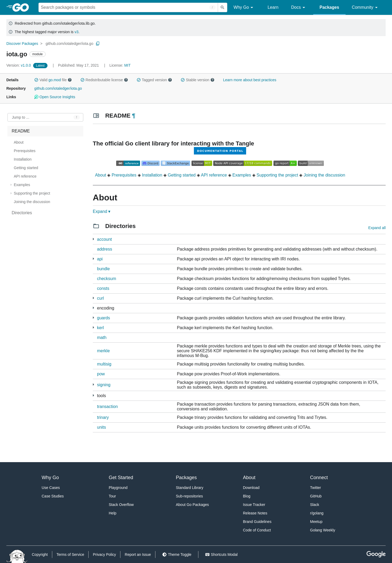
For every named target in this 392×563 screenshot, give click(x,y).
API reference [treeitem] (25, 176)
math (102, 338)
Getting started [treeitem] (26, 168)
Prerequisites (124, 175)
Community (366, 8)
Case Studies (53, 496)
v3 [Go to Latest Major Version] (77, 32)
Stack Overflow (121, 505)
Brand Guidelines (257, 522)
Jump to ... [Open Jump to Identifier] (21, 117)
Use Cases (51, 488)
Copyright (40, 555)
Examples (242, 175)
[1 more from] (93, 298)
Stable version (198, 80)
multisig (104, 364)
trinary (103, 417)
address (105, 249)
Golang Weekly (323, 530)
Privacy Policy (104, 555)
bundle (103, 269)
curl (101, 298)
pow (101, 374)
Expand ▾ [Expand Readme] (102, 211)
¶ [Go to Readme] (134, 116)
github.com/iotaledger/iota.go (69, 44)
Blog (247, 496)
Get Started (121, 478)
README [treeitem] (21, 131)
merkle (103, 351)
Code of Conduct (257, 530)
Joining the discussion (325, 175)
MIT (127, 65)
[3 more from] (93, 308)
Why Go (244, 8)
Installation (152, 175)
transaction (107, 407)
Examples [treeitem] (22, 185)
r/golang (317, 513)
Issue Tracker (254, 505)
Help (113, 513)
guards (104, 318)
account (104, 239)
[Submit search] (223, 7)
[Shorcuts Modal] (221, 555)
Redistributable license (104, 80)
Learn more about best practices (250, 80)
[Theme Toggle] (177, 555)
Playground (118, 488)
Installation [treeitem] (23, 159)
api (100, 259)
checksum (107, 279)
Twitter (315, 488)
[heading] (22, 7)
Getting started (182, 175)
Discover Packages (22, 44)
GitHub (316, 496)
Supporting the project (277, 175)
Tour (112, 496)
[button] (36, 80)
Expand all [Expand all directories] (377, 228)
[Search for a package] (128, 7)
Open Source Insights (55, 97)
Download (251, 488)
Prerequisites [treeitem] (25, 151)
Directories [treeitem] (22, 213)
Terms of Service (70, 555)
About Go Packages (192, 505)
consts (103, 288)
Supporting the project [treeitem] (32, 193)
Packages (329, 7)
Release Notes (255, 513)
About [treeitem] (19, 142)
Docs (299, 8)
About (101, 175)
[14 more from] (93, 239)
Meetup (316, 522)
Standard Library (190, 488)
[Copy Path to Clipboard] (98, 44)
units (102, 427)
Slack (315, 505)
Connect (319, 478)
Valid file (53, 80)
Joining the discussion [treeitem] (32, 202)
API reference (214, 175)
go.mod (55, 80)
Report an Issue (138, 555)
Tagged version (154, 80)
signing (104, 385)
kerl (101, 328)
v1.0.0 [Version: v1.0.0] (19, 65)
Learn (273, 7)
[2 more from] (93, 259)
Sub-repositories (189, 496)
